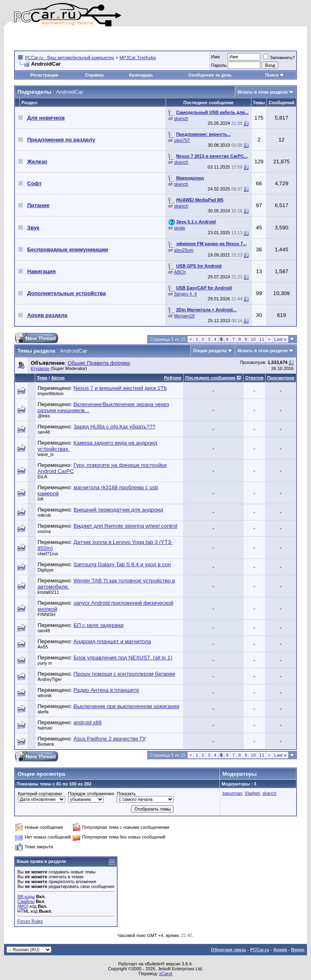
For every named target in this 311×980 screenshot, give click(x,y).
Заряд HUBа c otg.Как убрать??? (115, 427)
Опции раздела (210, 351)
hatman (45, 728)
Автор (58, 378)
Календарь (141, 75)
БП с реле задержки (99, 625)
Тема (42, 378)
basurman (232, 793)
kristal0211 (48, 592)
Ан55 (43, 647)
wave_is (46, 454)
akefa (43, 712)
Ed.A (43, 477)
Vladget (252, 793)
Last (280, 339)
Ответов (254, 378)
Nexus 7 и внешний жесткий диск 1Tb (120, 388)
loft (41, 499)
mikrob (44, 515)
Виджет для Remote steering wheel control (126, 526)
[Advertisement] (109, 39)
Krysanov (40, 368)
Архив (280, 950)
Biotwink (46, 744)
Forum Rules (30, 921)
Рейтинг (173, 378)
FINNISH (47, 614)
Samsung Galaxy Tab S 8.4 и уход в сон (122, 564)
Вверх (298, 950)
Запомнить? (279, 58)
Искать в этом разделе (263, 92)
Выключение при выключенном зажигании (127, 706)
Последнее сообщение (211, 378)
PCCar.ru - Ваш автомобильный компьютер (70, 58)
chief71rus (48, 554)
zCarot (166, 974)
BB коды (26, 897)
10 (253, 339)
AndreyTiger (50, 679)
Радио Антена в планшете (107, 690)
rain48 (44, 432)
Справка (94, 75)
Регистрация (44, 75)
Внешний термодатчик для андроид (118, 510)
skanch (181, 118)
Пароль (219, 65)
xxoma (44, 531)
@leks (44, 416)
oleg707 (182, 140)
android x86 (88, 722)
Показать (126, 794)
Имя (215, 57)
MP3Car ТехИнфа (138, 58)
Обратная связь (229, 950)
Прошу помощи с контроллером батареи (125, 674)
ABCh (180, 272)
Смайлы (26, 901)
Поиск (275, 75)
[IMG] (23, 906)
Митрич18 (184, 316)
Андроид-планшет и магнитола (112, 641)
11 (262, 339)
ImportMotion (51, 394)
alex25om (184, 250)
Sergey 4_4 (185, 294)
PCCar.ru (260, 950)
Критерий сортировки (40, 794)
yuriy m (45, 663)
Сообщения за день (210, 75)
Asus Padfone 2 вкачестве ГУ (110, 739)
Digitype (46, 570)
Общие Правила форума (99, 363)
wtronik (45, 695)
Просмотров (281, 378)
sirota (180, 228)
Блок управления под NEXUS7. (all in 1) (123, 658)
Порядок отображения (91, 794)
